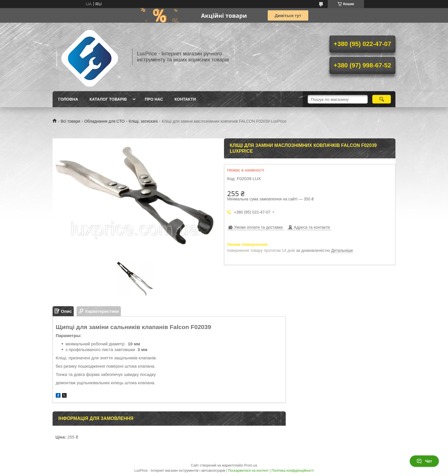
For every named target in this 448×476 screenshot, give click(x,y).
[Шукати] (382, 99)
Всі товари (70, 121)
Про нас (154, 99)
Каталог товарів (108, 99)
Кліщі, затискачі (143, 121)
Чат (424, 461)
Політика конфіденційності (293, 471)
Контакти (185, 99)
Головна (68, 99)
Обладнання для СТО (104, 121)
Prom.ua (251, 465)
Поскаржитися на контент (248, 471)
